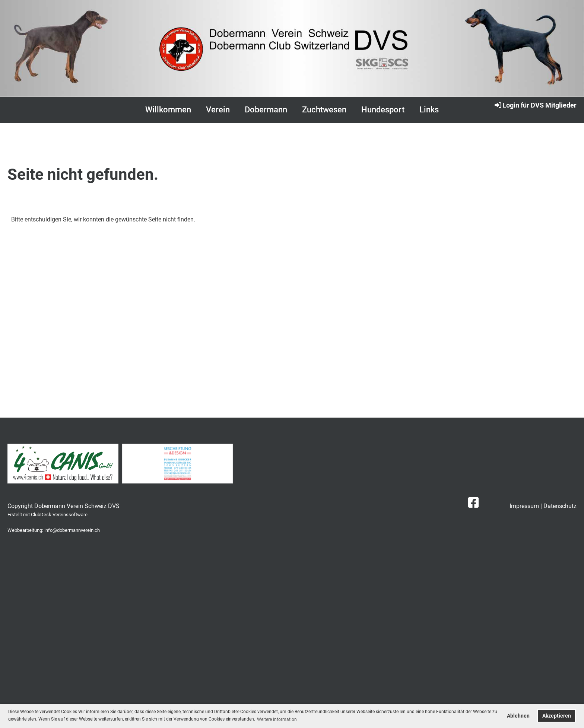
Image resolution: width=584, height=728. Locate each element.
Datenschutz (560, 506)
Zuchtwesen (324, 110)
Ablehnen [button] (518, 716)
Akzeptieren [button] (557, 716)
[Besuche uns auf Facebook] (473, 503)
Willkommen (168, 110)
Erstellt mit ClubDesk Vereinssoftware (47, 515)
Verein (218, 110)
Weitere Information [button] (277, 719)
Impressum (524, 506)
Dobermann (266, 110)
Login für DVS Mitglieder (535, 105)
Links (429, 110)
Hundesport (383, 110)
